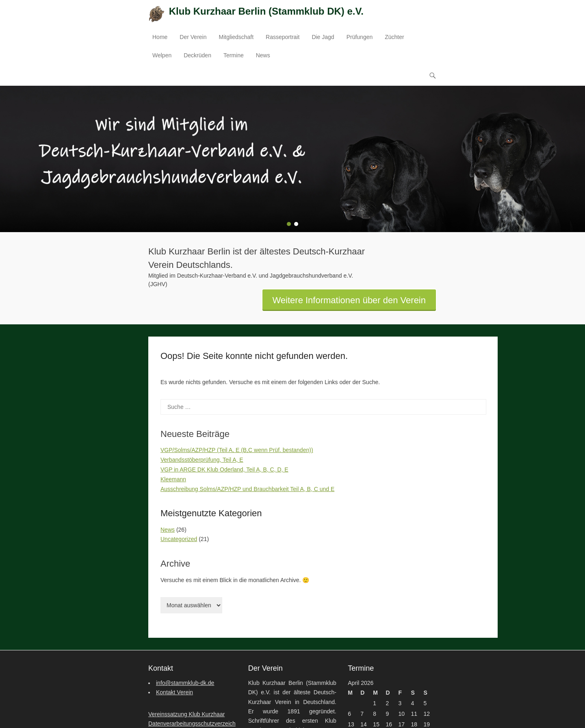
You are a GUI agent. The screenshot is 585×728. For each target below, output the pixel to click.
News (263, 55)
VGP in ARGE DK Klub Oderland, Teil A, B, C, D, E (224, 469)
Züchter (394, 37)
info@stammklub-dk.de (185, 683)
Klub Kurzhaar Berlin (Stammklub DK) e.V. (266, 11)
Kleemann (173, 479)
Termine (234, 55)
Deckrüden (197, 55)
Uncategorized (179, 539)
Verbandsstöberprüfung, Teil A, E (202, 460)
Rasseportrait (283, 37)
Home (160, 37)
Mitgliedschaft (236, 37)
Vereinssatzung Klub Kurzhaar (186, 714)
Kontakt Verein (174, 693)
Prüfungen (360, 37)
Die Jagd (323, 37)
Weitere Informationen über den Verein (349, 300)
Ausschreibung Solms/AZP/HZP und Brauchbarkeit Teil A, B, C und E (247, 489)
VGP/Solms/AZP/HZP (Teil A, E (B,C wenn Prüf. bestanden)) (237, 450)
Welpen (162, 55)
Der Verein (193, 37)
